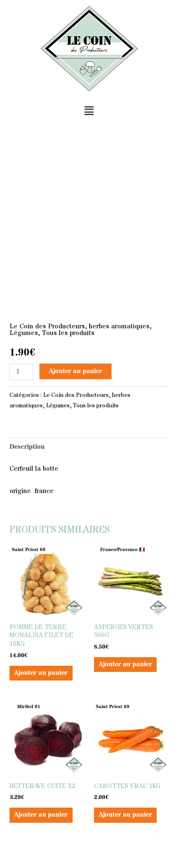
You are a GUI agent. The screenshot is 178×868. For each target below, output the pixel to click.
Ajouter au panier (75, 371)
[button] (89, 111)
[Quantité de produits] (21, 372)
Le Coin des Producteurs (47, 327)
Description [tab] (27, 447)
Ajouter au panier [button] (41, 673)
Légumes (24, 333)
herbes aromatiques (119, 327)
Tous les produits (68, 333)
